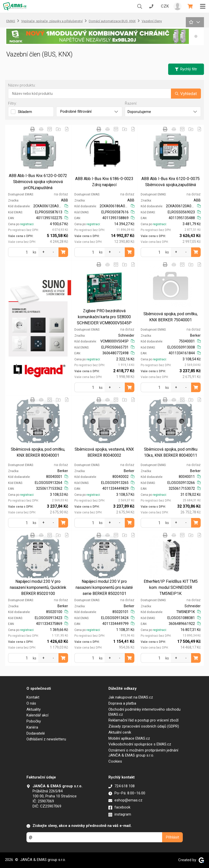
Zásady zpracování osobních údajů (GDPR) (144, 726)
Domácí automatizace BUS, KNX (112, 21)
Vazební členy (152, 21)
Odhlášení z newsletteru (46, 739)
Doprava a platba (122, 703)
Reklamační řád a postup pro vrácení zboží (143, 720)
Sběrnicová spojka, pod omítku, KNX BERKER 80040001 (38, 452)
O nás (31, 703)
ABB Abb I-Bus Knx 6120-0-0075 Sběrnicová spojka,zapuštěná (171, 182)
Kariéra (32, 727)
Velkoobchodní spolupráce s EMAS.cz (140, 744)
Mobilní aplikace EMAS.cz (129, 738)
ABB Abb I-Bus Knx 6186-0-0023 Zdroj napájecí (104, 182)
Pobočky (34, 721)
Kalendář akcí (37, 715)
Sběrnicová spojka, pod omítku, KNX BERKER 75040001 (171, 317)
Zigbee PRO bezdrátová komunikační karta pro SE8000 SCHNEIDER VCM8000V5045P (104, 317)
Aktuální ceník (120, 732)
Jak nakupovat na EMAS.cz (131, 697)
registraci (27, 224)
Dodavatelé (36, 733)
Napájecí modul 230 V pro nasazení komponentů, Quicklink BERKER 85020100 (38, 587)
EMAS (11, 21)
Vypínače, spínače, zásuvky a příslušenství (52, 21)
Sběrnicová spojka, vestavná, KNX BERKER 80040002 (104, 452)
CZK (165, 6)
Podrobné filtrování (89, 111)
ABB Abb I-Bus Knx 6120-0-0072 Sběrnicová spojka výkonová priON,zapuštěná (38, 182)
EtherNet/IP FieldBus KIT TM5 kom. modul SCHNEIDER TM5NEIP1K (171, 587)
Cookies (115, 761)
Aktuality (34, 709)
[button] (196, 36)
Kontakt (33, 697)
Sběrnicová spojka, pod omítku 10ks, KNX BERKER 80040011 (171, 452)
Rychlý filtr (186, 69)
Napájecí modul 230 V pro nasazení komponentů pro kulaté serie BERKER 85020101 (104, 587)
